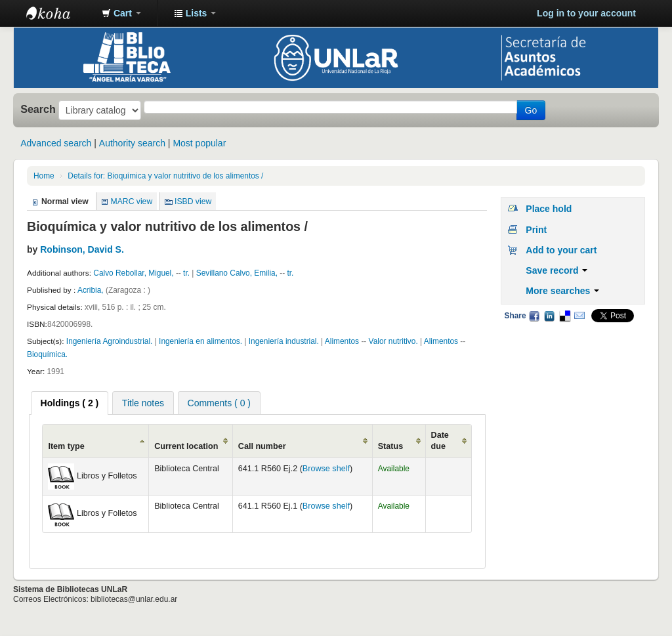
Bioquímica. (47, 354)
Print (536, 230)
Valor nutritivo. (393, 341)
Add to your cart (561, 250)
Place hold (549, 209)
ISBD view (193, 201)
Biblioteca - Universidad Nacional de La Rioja (59, 13)
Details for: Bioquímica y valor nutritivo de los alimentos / (165, 176)
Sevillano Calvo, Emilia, (237, 273)
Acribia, (92, 290)
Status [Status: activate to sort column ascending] (391, 446)
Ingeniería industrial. (284, 341)
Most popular (199, 143)
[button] (121, 13)
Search (38, 109)
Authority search (132, 143)
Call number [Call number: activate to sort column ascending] (262, 446)
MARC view (132, 201)
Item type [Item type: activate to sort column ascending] (66, 446)
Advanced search (56, 143)
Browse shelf (326, 469)
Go (531, 110)
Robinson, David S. (82, 249)
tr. (187, 273)
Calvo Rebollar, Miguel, (133, 273)
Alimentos (343, 341)
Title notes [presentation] (143, 403)
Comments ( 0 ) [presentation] (219, 403)
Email (579, 316)
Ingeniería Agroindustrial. (110, 341)
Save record (556, 270)
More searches (562, 291)
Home (44, 176)
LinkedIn (549, 316)
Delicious (564, 316)
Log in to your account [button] (586, 13)
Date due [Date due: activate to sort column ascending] (440, 441)
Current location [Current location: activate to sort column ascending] (186, 446)
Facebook (534, 316)
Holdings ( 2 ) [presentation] (70, 403)
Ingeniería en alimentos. (200, 341)
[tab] (70, 403)
